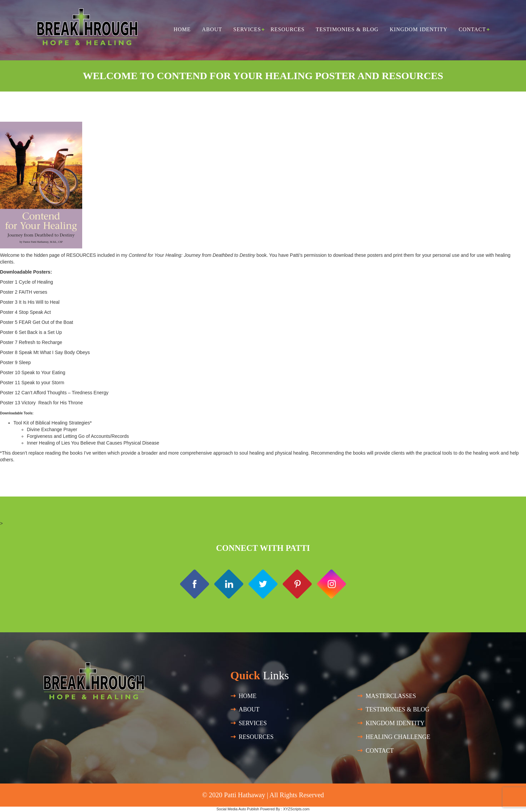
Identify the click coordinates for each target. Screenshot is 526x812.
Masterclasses (391, 696)
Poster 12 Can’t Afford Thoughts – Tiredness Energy (54, 393)
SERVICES (253, 723)
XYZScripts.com (296, 809)
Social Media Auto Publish (238, 809)
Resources (287, 29)
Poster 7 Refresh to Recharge (31, 342)
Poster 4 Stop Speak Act (25, 312)
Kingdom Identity (419, 29)
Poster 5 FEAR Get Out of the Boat (37, 322)
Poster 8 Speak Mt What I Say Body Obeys (45, 352)
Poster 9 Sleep (16, 362)
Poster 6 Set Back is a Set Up (31, 332)
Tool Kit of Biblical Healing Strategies (52, 423)
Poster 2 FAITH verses (24, 292)
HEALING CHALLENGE (398, 737)
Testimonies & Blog (347, 29)
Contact (472, 29)
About (212, 29)
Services (247, 29)
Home (182, 29)
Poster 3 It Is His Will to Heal (30, 302)
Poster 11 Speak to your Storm (32, 383)
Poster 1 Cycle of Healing (27, 282)
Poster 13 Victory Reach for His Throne (41, 403)
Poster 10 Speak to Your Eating (33, 372)
